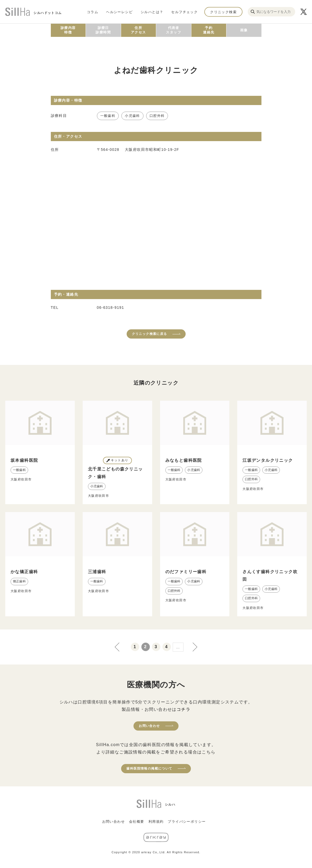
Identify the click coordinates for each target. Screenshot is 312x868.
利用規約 (156, 822)
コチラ (184, 709)
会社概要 (137, 822)
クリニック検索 (223, 12)
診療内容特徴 (68, 30)
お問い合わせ (149, 726)
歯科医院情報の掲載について (149, 768)
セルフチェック (184, 12)
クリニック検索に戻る (150, 334)
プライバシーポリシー (187, 822)
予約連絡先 (209, 30)
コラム (93, 12)
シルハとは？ (152, 12)
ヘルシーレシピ (119, 12)
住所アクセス (138, 30)
